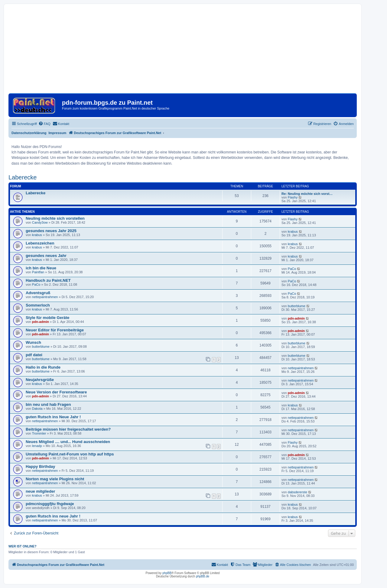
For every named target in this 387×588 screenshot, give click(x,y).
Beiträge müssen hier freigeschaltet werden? (68, 429)
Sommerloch (38, 305)
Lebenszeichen (40, 243)
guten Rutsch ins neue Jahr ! (53, 516)
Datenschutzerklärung (29, 133)
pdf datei (34, 355)
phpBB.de (203, 576)
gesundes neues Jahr (46, 256)
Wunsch (33, 342)
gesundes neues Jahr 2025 (51, 231)
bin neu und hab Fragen (48, 404)
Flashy (293, 197)
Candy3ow (40, 222)
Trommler (39, 433)
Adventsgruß (38, 293)
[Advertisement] (183, 51)
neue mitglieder (40, 491)
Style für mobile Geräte (47, 318)
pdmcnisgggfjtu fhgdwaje (50, 504)
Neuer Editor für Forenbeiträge (55, 330)
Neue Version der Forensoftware (56, 392)
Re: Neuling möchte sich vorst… (307, 194)
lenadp (37, 446)
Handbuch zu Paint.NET (48, 280)
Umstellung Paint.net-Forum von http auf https (70, 454)
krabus (37, 235)
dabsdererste (298, 492)
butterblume (297, 306)
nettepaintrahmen (45, 297)
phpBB (167, 573)
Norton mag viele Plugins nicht (55, 479)
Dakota (37, 409)
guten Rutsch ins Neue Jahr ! (53, 417)
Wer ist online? (23, 546)
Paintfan (38, 272)
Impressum (58, 133)
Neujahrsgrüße (40, 380)
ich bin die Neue (41, 268)
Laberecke (23, 177)
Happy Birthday (40, 466)
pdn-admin (41, 322)
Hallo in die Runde (43, 367)
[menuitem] (44, 124)
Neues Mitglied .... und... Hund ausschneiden (68, 442)
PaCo (292, 269)
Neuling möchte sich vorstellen (55, 218)
